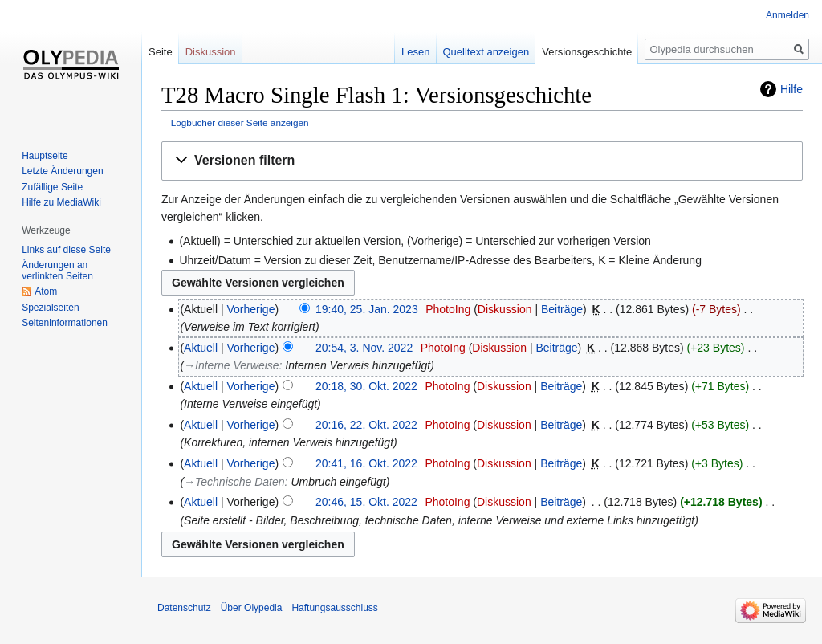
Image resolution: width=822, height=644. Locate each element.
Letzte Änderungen (62, 171)
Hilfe (791, 89)
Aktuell (201, 348)
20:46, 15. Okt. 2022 (366, 502)
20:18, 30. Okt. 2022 (366, 386)
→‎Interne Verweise (232, 365)
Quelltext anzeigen (486, 52)
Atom (46, 291)
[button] (482, 161)
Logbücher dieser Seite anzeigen (240, 122)
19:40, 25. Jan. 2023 (367, 309)
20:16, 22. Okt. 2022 (366, 425)
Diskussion (505, 309)
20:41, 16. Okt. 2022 (366, 463)
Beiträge (562, 309)
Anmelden (787, 15)
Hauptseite (45, 156)
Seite (161, 52)
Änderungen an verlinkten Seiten (57, 271)
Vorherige (251, 309)
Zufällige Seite (52, 187)
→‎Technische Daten (234, 482)
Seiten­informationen (65, 323)
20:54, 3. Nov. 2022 (364, 348)
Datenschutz (184, 608)
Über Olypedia (252, 608)
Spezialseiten (50, 308)
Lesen (415, 52)
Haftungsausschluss (334, 608)
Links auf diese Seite (66, 250)
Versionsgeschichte (587, 52)
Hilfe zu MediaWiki (61, 202)
